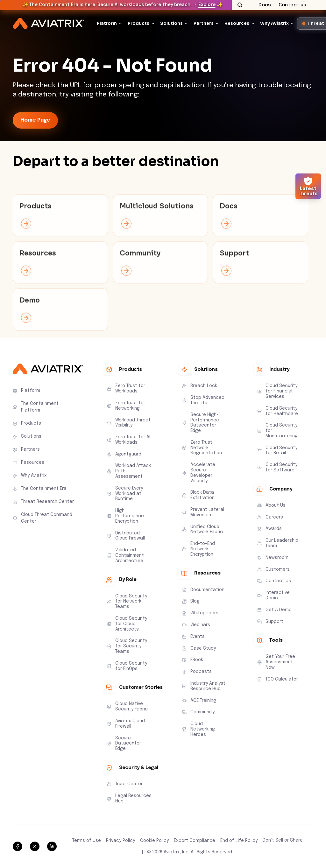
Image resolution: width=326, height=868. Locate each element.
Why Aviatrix (274, 23)
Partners (204, 23)
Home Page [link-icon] (35, 120)
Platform (107, 23)
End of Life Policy (239, 841)
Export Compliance (195, 841)
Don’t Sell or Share (283, 840)
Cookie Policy (154, 841)
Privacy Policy (120, 841)
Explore (207, 5)
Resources (237, 23)
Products (138, 23)
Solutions (171, 23)
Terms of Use (87, 841)
